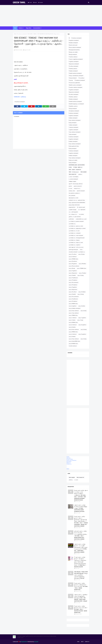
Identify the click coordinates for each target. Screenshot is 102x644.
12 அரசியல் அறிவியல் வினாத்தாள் (76, 87)
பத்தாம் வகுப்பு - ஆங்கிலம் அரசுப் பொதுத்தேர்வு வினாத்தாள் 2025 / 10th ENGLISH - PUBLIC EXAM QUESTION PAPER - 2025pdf (81, 598)
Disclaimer (69, 462)
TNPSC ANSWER (83, 172)
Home (30, 2)
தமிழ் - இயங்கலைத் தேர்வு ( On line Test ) (77, 203)
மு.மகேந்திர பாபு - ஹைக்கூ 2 (74, 245)
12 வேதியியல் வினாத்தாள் (74, 111)
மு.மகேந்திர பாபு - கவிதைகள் (75, 233)
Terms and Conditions (71, 460)
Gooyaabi (36, 642)
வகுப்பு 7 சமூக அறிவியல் (74, 313)
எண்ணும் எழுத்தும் (72, 181)
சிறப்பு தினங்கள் (72, 196)
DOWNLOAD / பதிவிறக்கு (20, 97)
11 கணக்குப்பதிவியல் (73, 69)
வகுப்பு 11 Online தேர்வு (81, 268)
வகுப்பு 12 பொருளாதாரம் (74, 297)
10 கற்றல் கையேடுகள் (73, 45)
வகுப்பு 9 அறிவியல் (73, 334)
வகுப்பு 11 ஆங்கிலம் (73, 271)
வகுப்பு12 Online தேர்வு (73, 344)
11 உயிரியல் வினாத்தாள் (73, 66)
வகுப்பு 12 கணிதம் (82, 292)
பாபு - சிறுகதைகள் (82, 210)
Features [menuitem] (21, 28)
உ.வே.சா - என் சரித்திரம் (74, 177)
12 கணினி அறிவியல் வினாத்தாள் (75, 101)
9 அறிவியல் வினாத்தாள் (74, 151)
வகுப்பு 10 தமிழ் (72, 268)
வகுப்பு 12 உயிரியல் (73, 292)
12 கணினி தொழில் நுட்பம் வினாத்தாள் (76, 104)
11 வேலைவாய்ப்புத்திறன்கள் (74, 83)
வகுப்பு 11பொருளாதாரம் (74, 282)
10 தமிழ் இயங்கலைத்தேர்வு (74, 50)
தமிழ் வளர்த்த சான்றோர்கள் (74, 205)
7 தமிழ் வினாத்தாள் (73, 134)
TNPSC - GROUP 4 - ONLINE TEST (75, 170)
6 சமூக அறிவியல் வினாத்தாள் (75, 120)
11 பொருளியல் (81, 78)
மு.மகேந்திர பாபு (72, 224)
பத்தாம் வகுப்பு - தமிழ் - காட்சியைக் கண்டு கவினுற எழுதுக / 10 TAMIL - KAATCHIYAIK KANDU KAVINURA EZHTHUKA (81, 508)
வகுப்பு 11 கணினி (72, 275)
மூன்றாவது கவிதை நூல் (73, 250)
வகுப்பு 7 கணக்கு (72, 320)
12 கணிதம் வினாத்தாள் (73, 99)
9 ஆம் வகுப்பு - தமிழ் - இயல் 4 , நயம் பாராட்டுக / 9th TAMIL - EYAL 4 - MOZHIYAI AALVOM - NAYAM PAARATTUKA (81, 609)
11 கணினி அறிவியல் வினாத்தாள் (75, 73)
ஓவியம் (70, 186)
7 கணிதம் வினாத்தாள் (73, 125)
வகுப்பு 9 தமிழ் (84, 339)
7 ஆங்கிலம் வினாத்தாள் (73, 130)
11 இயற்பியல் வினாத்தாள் (74, 64)
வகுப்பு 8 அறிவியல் (73, 325)
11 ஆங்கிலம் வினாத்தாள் (74, 62)
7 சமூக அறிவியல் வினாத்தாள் (75, 132)
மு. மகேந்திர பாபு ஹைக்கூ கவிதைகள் (76, 221)
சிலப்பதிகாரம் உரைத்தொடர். (74, 193)
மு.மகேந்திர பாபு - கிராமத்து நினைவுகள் (77, 238)
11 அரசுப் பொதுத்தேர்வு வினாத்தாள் (76, 59)
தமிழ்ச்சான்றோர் (72, 207)
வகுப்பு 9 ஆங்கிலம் (82, 334)
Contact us (69, 464)
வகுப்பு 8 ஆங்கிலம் (82, 325)
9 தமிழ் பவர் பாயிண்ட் (73, 160)
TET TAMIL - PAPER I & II (78, 167)
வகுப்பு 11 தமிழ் (81, 275)
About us (69, 463)
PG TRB (70, 167)
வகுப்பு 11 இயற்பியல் (73, 273)
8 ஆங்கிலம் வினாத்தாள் (74, 139)
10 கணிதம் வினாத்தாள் (73, 43)
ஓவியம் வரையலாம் (78, 186)
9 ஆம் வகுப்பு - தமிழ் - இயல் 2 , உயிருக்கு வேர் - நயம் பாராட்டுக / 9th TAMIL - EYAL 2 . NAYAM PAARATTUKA (81, 586)
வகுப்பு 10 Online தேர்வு (73, 259)
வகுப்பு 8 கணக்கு (72, 327)
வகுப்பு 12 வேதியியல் (73, 285)
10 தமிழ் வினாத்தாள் (73, 54)
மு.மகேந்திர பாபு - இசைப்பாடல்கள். (76, 226)
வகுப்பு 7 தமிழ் (80, 320)
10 (69, 38)
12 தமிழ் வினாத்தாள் (73, 109)
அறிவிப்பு (80, 174)
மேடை (81, 250)
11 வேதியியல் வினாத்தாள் (80, 80)
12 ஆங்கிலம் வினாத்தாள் (74, 90)
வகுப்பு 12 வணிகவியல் (73, 299)
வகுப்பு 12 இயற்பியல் (73, 290)
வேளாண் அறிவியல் (73, 346)
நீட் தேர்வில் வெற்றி (81, 207)
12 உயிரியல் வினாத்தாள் (74, 94)
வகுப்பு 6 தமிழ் (84, 311)
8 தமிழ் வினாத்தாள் (73, 149)
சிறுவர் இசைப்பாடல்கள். (74, 198)
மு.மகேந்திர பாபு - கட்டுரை (74, 231)
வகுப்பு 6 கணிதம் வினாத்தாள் (75, 308)
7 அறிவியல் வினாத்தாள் (73, 127)
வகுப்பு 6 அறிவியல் (73, 257)
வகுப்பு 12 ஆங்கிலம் (73, 287)
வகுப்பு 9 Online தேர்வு (73, 332)
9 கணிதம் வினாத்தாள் (73, 156)
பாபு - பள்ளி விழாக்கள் (73, 212)
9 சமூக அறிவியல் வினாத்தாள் (75, 158)
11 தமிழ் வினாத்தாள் (73, 78)
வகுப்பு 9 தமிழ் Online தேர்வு (74, 341)
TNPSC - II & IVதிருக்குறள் (74, 172)
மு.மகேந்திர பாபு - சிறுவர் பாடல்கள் (76, 243)
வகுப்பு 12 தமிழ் (81, 254)
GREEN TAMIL (19, 2)
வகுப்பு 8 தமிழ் (84, 329)
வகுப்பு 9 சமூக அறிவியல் (74, 339)
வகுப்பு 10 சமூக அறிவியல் (74, 266)
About (35, 2)
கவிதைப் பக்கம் (72, 191)
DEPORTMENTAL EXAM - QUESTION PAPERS (77, 165)
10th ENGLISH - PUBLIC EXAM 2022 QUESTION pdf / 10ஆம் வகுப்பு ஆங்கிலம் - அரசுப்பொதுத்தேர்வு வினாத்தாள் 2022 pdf (81, 575)
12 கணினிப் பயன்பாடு (73, 106)
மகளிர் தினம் (71, 219)
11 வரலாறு (71, 80)
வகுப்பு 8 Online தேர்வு (73, 322)
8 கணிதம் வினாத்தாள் (73, 141)
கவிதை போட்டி (77, 188)
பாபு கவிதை (81, 214)
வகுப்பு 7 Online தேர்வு (73, 315)
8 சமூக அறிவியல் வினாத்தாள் (75, 144)
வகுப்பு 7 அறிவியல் (73, 318)
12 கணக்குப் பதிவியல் (73, 97)
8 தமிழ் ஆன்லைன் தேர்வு (74, 146)
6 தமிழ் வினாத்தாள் (73, 123)
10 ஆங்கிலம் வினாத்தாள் (74, 40)
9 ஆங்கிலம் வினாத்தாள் (73, 153)
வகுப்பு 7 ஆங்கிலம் (82, 318)
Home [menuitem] (15, 28)
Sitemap (68, 458)
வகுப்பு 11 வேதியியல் (73, 280)
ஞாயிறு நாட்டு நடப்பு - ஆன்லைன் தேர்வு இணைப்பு (77, 200)
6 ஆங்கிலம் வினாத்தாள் (73, 116)
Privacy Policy (70, 459)
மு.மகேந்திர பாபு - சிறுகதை (74, 240)
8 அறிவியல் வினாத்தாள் (74, 137)
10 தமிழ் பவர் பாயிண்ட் (73, 52)
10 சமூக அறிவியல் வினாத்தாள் (75, 47)
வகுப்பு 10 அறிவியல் (73, 261)
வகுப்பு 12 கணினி (72, 294)
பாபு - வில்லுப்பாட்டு (73, 214)
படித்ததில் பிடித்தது (72, 210)
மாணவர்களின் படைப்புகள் (81, 219)
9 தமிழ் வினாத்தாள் (73, 163)
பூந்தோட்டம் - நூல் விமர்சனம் (75, 217)
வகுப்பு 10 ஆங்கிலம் (73, 264)
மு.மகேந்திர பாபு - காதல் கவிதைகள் (76, 235)
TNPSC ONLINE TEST (73, 174)
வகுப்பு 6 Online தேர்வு (73, 304)
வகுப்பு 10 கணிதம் (82, 264)
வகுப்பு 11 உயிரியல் (73, 254)
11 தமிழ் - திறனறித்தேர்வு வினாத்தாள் (76, 76)
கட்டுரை (70, 188)
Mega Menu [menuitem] (29, 28)
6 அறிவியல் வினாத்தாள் (74, 113)
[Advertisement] (51, 16)
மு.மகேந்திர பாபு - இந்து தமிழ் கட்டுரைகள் (77, 228)
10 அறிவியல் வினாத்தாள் (22, 34)
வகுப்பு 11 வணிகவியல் (73, 278)
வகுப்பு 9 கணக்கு (72, 337)
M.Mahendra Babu (19, 50)
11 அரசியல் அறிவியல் (73, 57)
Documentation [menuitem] (37, 28)
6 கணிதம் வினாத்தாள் (73, 118)
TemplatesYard (24, 642)
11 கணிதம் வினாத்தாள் (73, 71)
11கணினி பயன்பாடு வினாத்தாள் (75, 85)
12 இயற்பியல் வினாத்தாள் (74, 92)
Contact (41, 2)
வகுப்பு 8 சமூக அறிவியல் (74, 329)
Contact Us (87, 642)
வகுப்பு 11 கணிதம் (83, 273)
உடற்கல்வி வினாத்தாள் (73, 179)
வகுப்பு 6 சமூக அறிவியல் (74, 311)
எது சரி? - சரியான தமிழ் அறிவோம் (76, 184)
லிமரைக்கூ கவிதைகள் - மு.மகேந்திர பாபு (77, 252)
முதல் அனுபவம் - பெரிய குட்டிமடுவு (76, 247)
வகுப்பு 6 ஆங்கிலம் (73, 306)
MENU (68, 469)
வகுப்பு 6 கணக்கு (82, 306)
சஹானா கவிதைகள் (81, 191)
